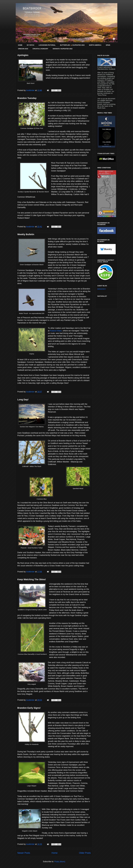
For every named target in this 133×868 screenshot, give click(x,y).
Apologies (23, 55)
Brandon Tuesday (27, 98)
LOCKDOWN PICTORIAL (47, 45)
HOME (20, 45)
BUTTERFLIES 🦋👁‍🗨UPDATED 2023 (72, 45)
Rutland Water (56, 331)
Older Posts (85, 853)
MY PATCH (30, 45)
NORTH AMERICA (95, 45)
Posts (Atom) (60, 862)
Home (55, 853)
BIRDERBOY (102, 289)
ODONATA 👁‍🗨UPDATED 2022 (63, 49)
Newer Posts (24, 853)
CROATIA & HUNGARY (40, 49)
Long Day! (23, 400)
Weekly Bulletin (26, 234)
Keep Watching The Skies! (32, 579)
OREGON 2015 (23, 49)
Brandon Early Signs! (29, 708)
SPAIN (108, 45)
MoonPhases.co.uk (107, 146)
